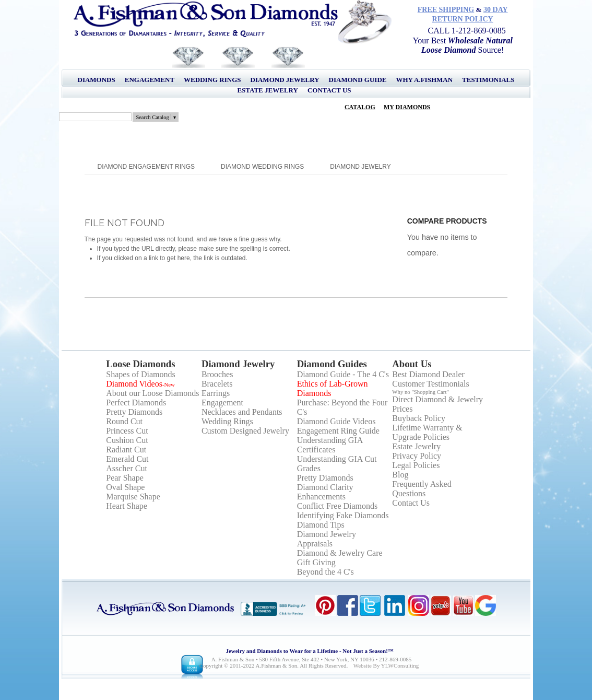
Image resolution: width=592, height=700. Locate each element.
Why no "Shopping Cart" (421, 392)
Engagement (150, 80)
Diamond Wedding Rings (262, 167)
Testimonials (488, 80)
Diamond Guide (358, 80)
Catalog (360, 107)
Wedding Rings (212, 80)
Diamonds (97, 80)
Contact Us (329, 90)
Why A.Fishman (424, 80)
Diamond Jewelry (285, 80)
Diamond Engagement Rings (146, 167)
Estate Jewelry (267, 90)
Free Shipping (446, 10)
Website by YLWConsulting (386, 666)
